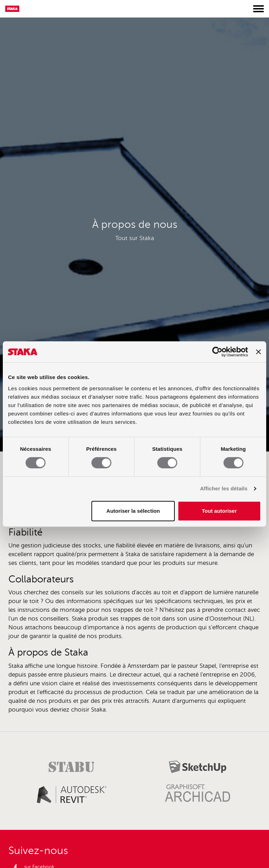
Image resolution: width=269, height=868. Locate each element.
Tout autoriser (219, 511)
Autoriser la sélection (133, 511)
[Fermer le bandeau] (258, 352)
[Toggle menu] (258, 9)
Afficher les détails (224, 488)
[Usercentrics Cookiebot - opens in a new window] (217, 352)
